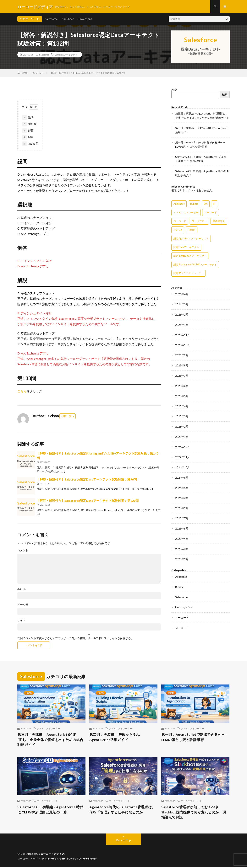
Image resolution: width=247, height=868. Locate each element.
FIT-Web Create (56, 859)
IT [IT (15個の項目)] (214, 202)
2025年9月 (182, 353)
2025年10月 (183, 343)
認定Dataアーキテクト (66, 55)
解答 (28, 131)
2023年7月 (182, 513)
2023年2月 (182, 553)
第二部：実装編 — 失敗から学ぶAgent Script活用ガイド (115, 738)
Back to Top (124, 841)
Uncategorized (184, 601)
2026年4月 (182, 293)
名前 (22, 589)
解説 (28, 138)
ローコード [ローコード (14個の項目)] (180, 220)
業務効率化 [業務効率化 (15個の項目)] (219, 220)
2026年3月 (182, 303)
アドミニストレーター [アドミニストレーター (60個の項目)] (186, 211)
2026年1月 (182, 323)
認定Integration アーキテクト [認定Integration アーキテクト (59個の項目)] (190, 254)
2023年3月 (182, 543)
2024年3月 (182, 493)
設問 (28, 118)
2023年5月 (182, 523)
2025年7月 (182, 373)
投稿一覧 (67, 417)
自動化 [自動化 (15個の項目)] (192, 228)
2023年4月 (182, 533)
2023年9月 (182, 503)
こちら (22, 391)
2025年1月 (182, 433)
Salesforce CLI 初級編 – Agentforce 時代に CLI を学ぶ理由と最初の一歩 (51, 810)
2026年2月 (182, 313)
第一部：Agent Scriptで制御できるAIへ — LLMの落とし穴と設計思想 (195, 738)
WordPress (90, 859)
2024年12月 (183, 443)
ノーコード (182, 611)
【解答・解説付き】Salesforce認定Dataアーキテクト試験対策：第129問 (88, 501)
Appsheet (181, 571)
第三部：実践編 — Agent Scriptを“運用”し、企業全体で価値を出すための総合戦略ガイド (50, 740)
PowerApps (85, 19)
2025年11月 (183, 333)
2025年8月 (182, 363)
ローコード (182, 621)
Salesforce (51, 19)
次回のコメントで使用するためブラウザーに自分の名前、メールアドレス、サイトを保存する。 (75, 639)
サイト (21, 620)
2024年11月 (183, 453)
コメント (23, 551)
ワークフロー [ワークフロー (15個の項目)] (199, 220)
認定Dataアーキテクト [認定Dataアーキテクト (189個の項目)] (186, 246)
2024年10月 (183, 463)
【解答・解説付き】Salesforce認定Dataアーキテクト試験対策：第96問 (87, 480)
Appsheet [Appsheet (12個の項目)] (179, 202)
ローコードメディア (52, 855)
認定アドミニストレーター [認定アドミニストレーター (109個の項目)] (189, 272)
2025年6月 (182, 383)
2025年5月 (182, 393)
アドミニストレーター (48, 729)
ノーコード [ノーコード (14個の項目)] (211, 211)
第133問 (30, 144)
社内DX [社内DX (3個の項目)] (178, 228)
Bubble (179, 581)
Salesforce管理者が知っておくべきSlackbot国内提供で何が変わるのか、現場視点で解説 (194, 813)
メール (23, 605)
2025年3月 (182, 413)
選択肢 (29, 125)
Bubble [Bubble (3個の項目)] (194, 202)
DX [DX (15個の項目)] (206, 202)
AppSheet (68, 19)
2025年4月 (182, 403)
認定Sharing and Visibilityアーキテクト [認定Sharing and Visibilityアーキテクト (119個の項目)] (195, 263)
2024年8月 (182, 473)
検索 (174, 90)
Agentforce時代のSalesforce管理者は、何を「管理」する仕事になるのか (123, 810)
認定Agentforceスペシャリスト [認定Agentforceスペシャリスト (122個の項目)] (191, 237)
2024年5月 (182, 483)
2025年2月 (182, 423)
